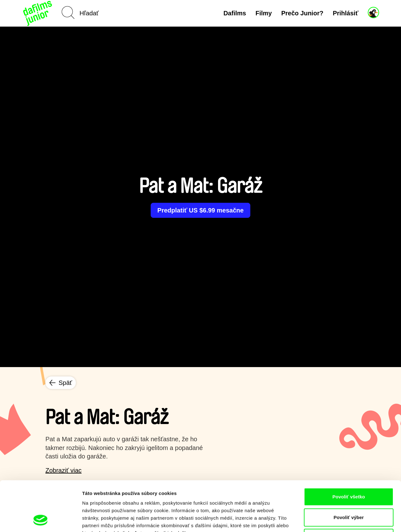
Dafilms (235, 13)
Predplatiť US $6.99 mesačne (200, 210)
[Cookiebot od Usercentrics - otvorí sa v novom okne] (41, 520)
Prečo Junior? (302, 13)
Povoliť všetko (349, 450)
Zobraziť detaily (327, 520)
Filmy (263, 13)
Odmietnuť (349, 491)
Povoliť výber (349, 471)
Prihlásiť (346, 13)
